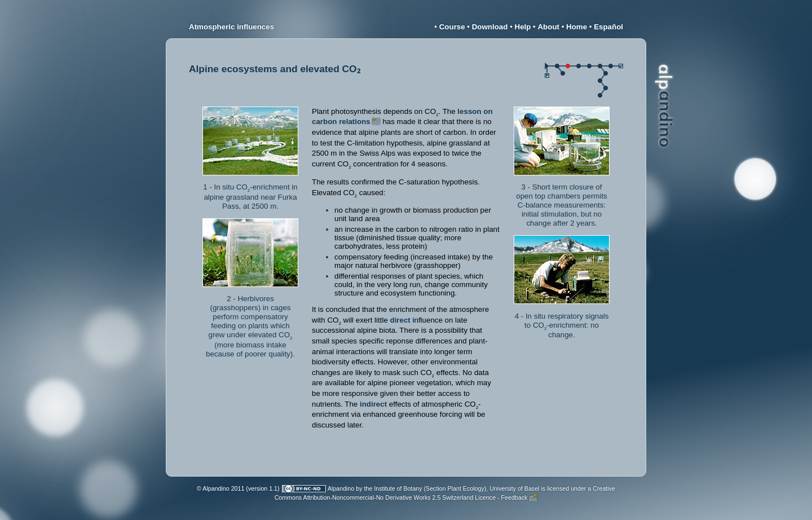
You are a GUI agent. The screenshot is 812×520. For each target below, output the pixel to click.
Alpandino (341, 488)
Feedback (515, 497)
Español (608, 27)
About (548, 27)
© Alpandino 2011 (220, 488)
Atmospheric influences (231, 27)
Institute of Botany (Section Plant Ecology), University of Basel (456, 488)
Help (523, 27)
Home (577, 27)
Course (452, 27)
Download (490, 27)
